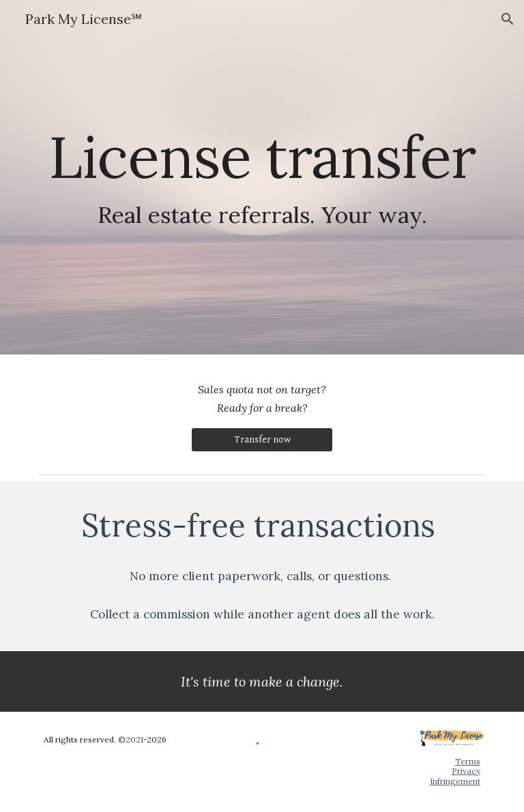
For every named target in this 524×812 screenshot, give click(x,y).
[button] (508, 19)
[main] (262, 178)
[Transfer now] (262, 440)
